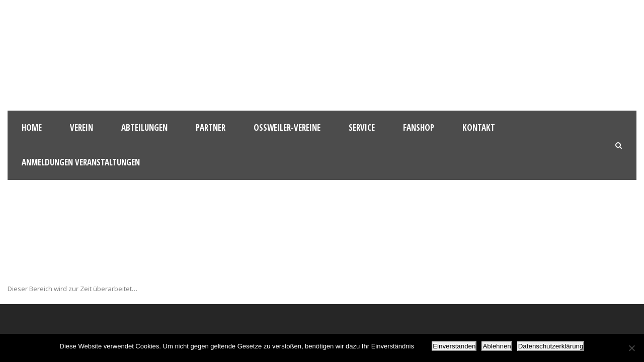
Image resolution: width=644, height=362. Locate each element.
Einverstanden (454, 346)
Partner (211, 127)
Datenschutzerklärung (551, 346)
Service (362, 127)
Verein (82, 127)
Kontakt (479, 127)
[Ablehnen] (631, 348)
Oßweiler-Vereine (287, 127)
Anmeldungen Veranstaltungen (81, 162)
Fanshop (419, 127)
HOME (32, 127)
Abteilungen (144, 127)
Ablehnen (497, 346)
